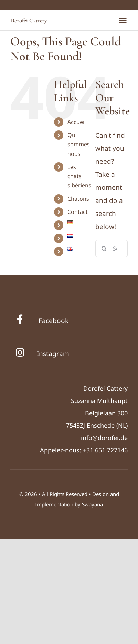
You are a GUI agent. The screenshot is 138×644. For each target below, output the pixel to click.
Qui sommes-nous (79, 144)
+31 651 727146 (105, 450)
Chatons (78, 199)
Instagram (53, 354)
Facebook (54, 321)
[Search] (104, 249)
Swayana (92, 504)
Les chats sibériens (79, 176)
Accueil (77, 122)
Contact (78, 212)
